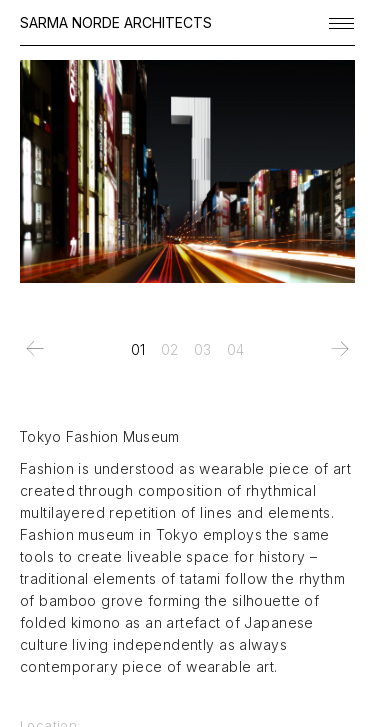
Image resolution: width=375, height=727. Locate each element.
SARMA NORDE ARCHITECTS (116, 22)
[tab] (138, 350)
